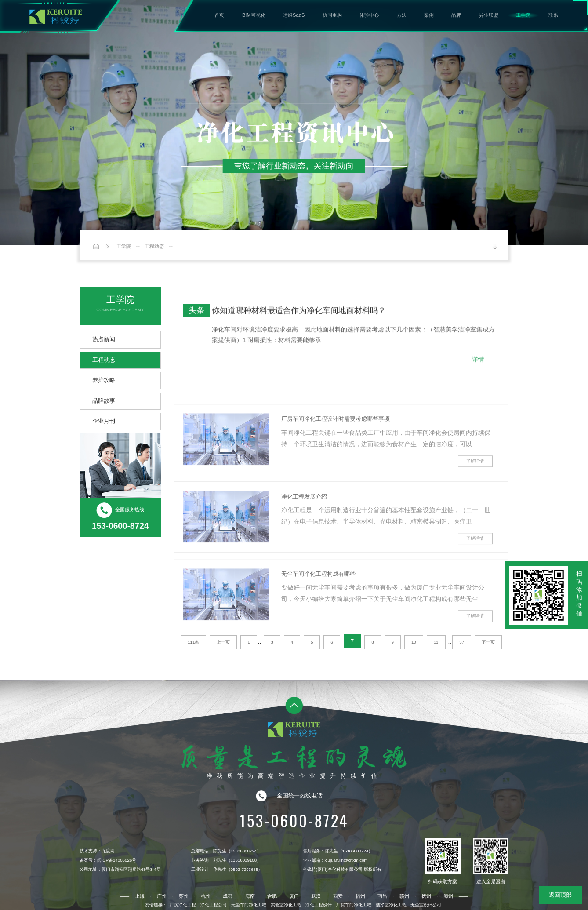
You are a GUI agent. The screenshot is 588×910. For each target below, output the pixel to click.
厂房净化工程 (183, 905)
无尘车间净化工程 (249, 905)
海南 (250, 896)
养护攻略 (104, 380)
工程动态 (154, 246)
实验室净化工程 (286, 905)
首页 (219, 15)
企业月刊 (104, 421)
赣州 (404, 896)
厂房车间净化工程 (354, 905)
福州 (360, 896)
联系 (553, 15)
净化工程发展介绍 (304, 520)
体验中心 (369, 15)
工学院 (523, 15)
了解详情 (475, 484)
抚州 (426, 896)
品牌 (456, 15)
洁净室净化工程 (391, 905)
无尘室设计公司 (426, 905)
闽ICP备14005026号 (117, 860)
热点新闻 (104, 339)
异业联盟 (489, 15)
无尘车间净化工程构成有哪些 (318, 597)
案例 (429, 15)
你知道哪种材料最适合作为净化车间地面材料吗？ (299, 314)
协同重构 (332, 15)
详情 (478, 363)
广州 (162, 896)
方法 (402, 15)
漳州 (448, 896)
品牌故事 (104, 401)
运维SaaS (294, 15)
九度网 (108, 851)
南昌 (382, 896)
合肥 (272, 896)
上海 (140, 896)
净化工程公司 (214, 905)
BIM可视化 (254, 15)
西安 (338, 896)
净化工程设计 (319, 905)
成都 (228, 896)
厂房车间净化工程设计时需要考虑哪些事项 (336, 442)
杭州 (206, 896)
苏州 (184, 896)
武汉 (316, 896)
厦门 (294, 896)
